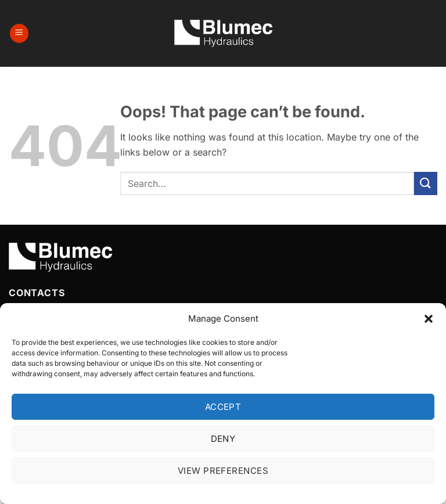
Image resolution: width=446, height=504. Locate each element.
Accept (223, 407)
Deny (223, 439)
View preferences (223, 471)
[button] (429, 319)
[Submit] (426, 183)
